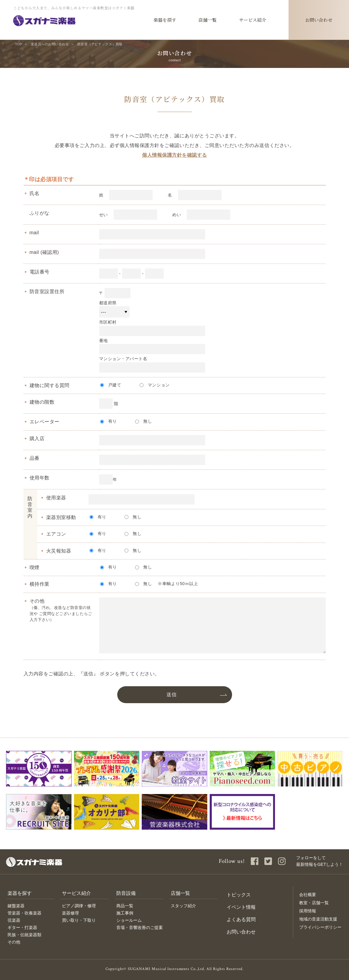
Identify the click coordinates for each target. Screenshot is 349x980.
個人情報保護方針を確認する (175, 155)
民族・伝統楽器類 (24, 935)
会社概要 (308, 895)
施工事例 (125, 913)
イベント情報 (241, 907)
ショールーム (129, 920)
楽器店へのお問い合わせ (50, 44)
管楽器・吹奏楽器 (24, 913)
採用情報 (308, 911)
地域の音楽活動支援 (318, 919)
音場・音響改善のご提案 (140, 927)
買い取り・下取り (79, 920)
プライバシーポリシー (320, 927)
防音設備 (126, 893)
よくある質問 (241, 919)
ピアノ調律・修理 (79, 906)
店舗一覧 (180, 893)
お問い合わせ (241, 932)
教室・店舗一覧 (314, 903)
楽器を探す (20, 893)
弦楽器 (14, 920)
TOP (19, 44)
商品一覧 (125, 906)
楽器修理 (70, 913)
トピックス (239, 895)
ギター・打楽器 (22, 927)
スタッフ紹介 (183, 906)
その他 (14, 942)
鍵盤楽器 (16, 906)
